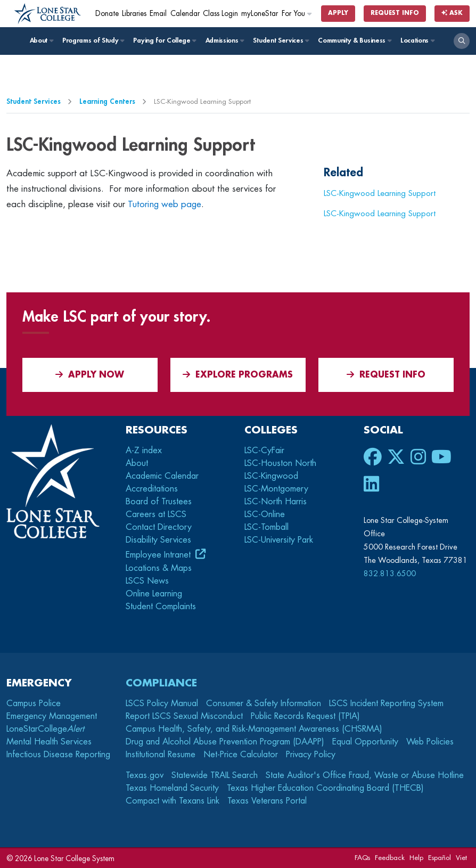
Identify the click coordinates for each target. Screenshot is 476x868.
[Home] (48, 14)
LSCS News (147, 581)
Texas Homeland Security (172, 788)
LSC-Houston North (280, 463)
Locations (417, 40)
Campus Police (34, 703)
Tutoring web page (165, 204)
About (41, 40)
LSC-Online (265, 514)
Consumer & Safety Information (264, 703)
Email (158, 14)
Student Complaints (161, 607)
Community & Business (354, 40)
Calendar (185, 14)
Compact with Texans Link (173, 801)
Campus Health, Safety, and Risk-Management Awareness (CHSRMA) (254, 729)
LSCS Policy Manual (162, 703)
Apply (338, 13)
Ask (452, 13)
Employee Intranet (159, 555)
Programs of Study (93, 40)
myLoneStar (260, 14)
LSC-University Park (279, 540)
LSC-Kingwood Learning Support (380, 193)
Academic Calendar (162, 476)
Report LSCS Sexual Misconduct (184, 716)
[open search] (462, 41)
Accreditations (152, 489)
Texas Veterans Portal (267, 801)
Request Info (395, 13)
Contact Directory (159, 527)
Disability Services (158, 540)
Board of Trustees (159, 502)
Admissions (224, 40)
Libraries (134, 14)
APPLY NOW (90, 375)
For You (297, 14)
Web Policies (430, 742)
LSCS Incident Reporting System (386, 703)
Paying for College (164, 40)
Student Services (280, 40)
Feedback (390, 858)
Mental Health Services (49, 742)
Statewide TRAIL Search (215, 775)
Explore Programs (238, 375)
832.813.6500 (390, 574)
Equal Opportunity (365, 742)
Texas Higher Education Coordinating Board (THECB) (325, 788)
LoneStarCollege (45, 729)
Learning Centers (107, 101)
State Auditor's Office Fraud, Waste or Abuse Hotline (365, 775)
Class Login (220, 14)
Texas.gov (145, 775)
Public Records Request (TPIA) (305, 716)
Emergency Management (52, 716)
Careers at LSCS (156, 514)
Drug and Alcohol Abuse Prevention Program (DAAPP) (225, 742)
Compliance (161, 683)
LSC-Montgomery (276, 489)
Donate (107, 14)
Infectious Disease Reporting (58, 755)
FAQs (362, 858)
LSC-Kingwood (271, 476)
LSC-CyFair (264, 451)
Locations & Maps (159, 568)
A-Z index (144, 451)
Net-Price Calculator (241, 755)
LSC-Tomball (266, 527)
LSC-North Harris (276, 502)
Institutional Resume (161, 755)
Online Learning (154, 594)
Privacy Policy (311, 755)
